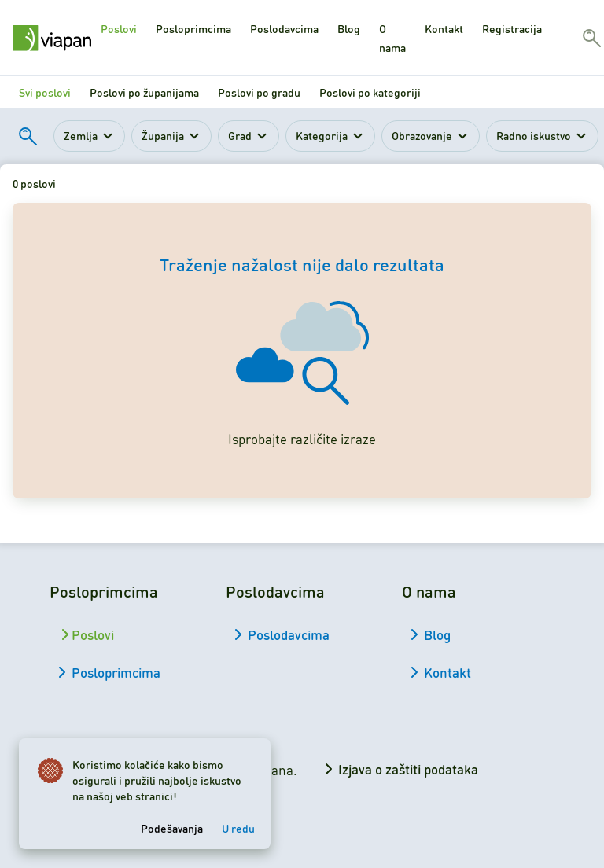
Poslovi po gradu (259, 92)
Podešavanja (172, 828)
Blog (349, 28)
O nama (392, 38)
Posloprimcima (193, 28)
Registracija (512, 28)
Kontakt (444, 28)
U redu (238, 828)
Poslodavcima (284, 28)
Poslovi (119, 28)
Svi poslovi (45, 92)
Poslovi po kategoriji (370, 92)
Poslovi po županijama (144, 92)
